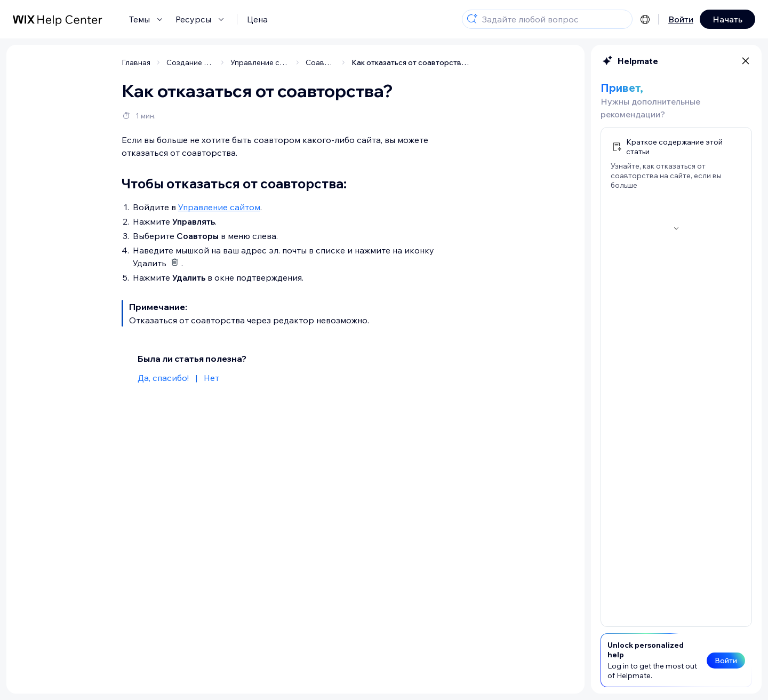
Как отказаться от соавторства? (410, 62)
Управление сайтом (219, 207)
